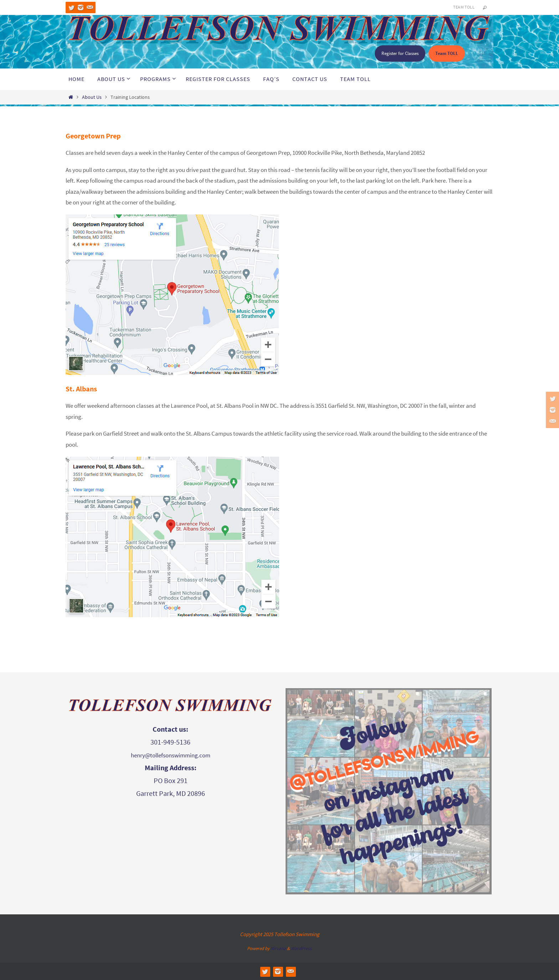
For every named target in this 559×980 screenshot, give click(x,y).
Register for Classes (400, 53)
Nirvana (278, 948)
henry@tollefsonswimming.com (171, 755)
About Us (92, 97)
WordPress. (302, 948)
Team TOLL (464, 7)
